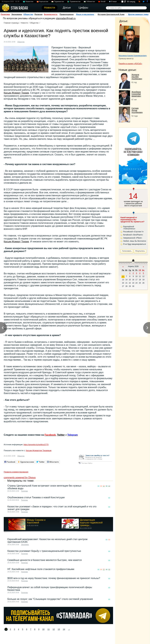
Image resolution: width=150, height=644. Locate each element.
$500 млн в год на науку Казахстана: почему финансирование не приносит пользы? (54, 578)
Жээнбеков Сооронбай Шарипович (136, 94)
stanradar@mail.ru (66, 18)
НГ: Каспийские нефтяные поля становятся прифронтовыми (41, 569)
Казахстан (29, 1)
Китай (103, 1)
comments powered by (20, 478)
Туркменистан (75, 1)
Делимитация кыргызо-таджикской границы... (91, 523)
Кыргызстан (44, 1)
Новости (24, 23)
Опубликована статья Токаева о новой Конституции (36, 497)
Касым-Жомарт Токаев (16, 93)
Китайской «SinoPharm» (133, 235)
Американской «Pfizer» (133, 238)
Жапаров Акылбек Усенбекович (137, 77)
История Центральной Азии (111, 14)
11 (49, 629)
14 (64, 629)
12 (54, 629)
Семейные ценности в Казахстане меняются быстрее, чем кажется (45, 560)
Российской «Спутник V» (133, 232)
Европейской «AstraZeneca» (129, 228)
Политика (5, 14)
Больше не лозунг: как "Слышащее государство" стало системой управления (50, 599)
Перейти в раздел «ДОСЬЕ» (130, 64)
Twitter (61, 435)
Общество (28, 14)
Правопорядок (67, 14)
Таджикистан (59, 1)
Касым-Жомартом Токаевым (39, 450)
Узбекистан (91, 1)
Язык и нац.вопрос (85, 14)
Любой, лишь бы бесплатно (135, 241)
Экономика (17, 14)
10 (43, 629)
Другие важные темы (138, 14)
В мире (114, 1)
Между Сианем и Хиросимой (36, 521)
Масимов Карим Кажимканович (133, 56)
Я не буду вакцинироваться (135, 244)
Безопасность (51, 14)
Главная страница (11, 23)
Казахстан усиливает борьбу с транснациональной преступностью (44, 551)
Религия (39, 14)
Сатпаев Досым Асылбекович (137, 110)
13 (59, 629)
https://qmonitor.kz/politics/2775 (36, 445)
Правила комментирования (16, 472)
